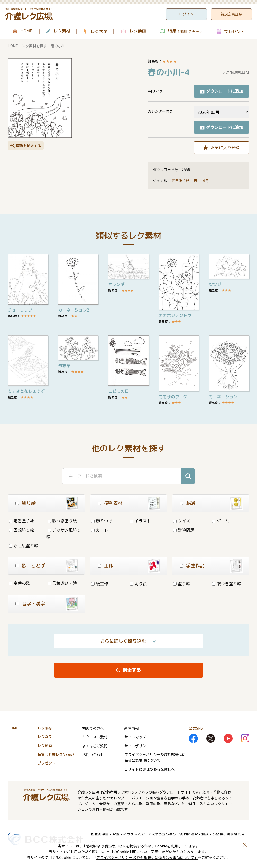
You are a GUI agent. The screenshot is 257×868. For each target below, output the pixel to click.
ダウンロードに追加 (225, 91)
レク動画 (138, 31)
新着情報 (132, 728)
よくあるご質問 (95, 746)
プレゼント (234, 31)
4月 (206, 181)
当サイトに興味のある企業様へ (150, 769)
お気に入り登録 (225, 147)
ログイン (186, 14)
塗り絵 (182, 583)
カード (100, 530)
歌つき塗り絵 (62, 521)
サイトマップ (135, 737)
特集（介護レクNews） (57, 754)
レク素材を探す (34, 46)
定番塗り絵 (180, 181)
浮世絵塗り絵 (24, 545)
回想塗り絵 (22, 530)
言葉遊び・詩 (62, 583)
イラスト (140, 521)
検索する (132, 670)
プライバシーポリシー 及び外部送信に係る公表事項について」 (147, 857)
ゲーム (221, 521)
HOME (26, 31)
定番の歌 (20, 583)
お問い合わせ (93, 754)
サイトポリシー (137, 746)
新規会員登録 (231, 14)
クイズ (182, 521)
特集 (186, 31)
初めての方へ (93, 728)
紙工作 (100, 583)
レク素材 (62, 31)
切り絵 (138, 583)
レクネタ (99, 31)
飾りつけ (102, 521)
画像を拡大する (29, 146)
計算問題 (184, 530)
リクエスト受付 (95, 737)
